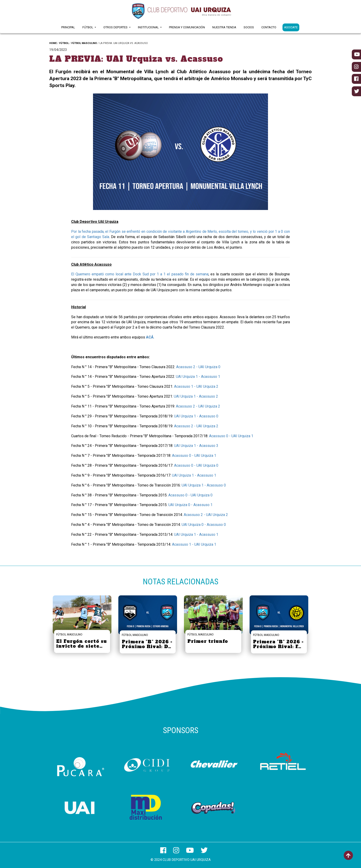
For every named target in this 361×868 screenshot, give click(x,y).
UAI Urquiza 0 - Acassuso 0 (204, 525)
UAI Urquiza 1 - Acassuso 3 (196, 446)
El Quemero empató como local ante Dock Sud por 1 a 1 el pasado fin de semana (140, 274)
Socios (249, 27)
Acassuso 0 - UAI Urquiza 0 (196, 465)
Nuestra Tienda (224, 27)
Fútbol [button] (88, 27)
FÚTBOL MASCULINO (84, 43)
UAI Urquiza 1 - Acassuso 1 (198, 377)
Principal (68, 27)
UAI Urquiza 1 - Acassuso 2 (196, 396)
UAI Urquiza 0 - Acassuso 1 (190, 505)
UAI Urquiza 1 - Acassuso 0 (196, 416)
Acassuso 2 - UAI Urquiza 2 (198, 406)
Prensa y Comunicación (187, 27)
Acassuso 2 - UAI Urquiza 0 (198, 367)
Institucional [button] (149, 27)
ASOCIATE (291, 27)
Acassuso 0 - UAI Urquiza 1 (231, 436)
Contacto (269, 27)
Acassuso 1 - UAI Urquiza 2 (196, 386)
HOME (53, 43)
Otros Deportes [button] (116, 27)
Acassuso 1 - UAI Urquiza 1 (194, 544)
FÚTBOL (64, 43)
